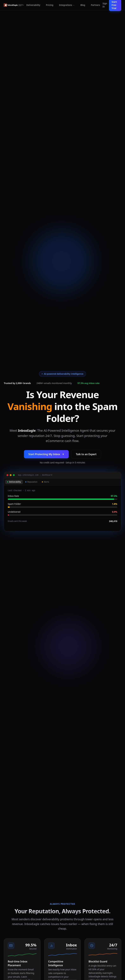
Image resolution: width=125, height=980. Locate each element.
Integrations (67, 5)
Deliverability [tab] (14, 482)
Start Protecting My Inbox (46, 454)
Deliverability (33, 5)
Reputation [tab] (31, 482)
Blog (83, 5)
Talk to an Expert (86, 454)
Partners (95, 5)
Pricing (50, 5)
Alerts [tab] (46, 482)
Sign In (105, 5)
